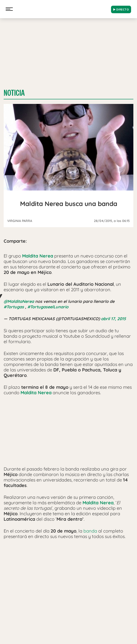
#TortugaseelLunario (48, 307)
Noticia (14, 93)
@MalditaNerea (19, 301)
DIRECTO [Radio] (121, 9)
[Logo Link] (62, 8)
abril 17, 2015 (113, 319)
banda (90, 531)
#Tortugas (14, 307)
